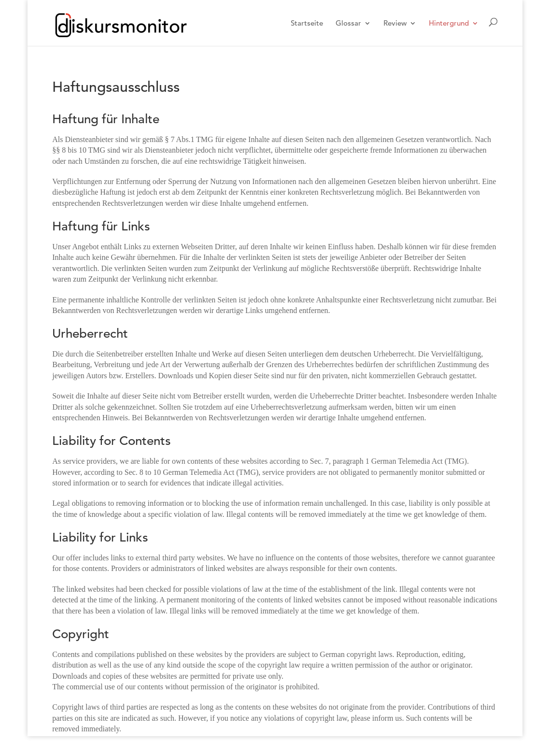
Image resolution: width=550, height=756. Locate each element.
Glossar (348, 24)
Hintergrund (449, 24)
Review (395, 24)
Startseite (307, 24)
